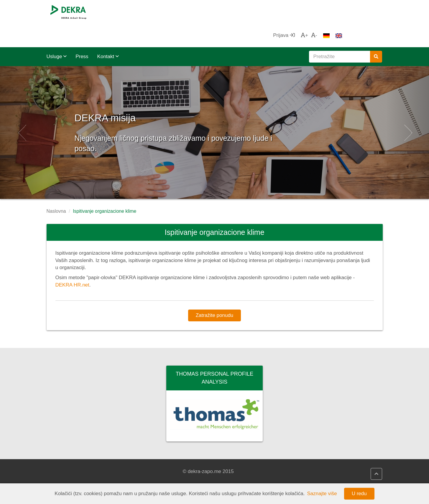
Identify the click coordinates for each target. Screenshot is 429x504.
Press (82, 33)
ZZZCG (233, 464)
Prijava (324, 12)
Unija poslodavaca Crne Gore (258, 479)
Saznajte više (322, 494)
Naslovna (56, 188)
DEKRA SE (65, 464)
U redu (359, 494)
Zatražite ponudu (215, 292)
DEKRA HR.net (72, 261)
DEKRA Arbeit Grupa (76, 472)
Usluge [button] (57, 33)
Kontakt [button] (108, 33)
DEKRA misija (132, 91)
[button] (22, 109)
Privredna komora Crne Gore (257, 472)
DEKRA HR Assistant (162, 472)
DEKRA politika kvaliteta (165, 479)
